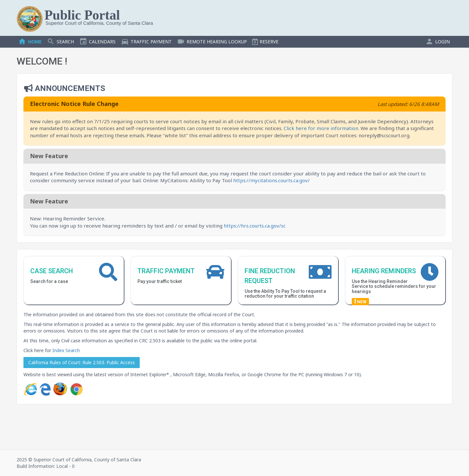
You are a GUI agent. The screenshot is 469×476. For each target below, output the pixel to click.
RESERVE (265, 42)
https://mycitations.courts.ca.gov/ (271, 180)
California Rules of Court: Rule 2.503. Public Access (82, 362)
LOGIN (438, 42)
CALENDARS (97, 42)
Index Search (66, 350)
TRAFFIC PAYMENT (146, 42)
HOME (30, 42)
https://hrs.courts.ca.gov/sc (255, 226)
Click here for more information (321, 128)
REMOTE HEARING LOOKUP (212, 42)
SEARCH (60, 42)
